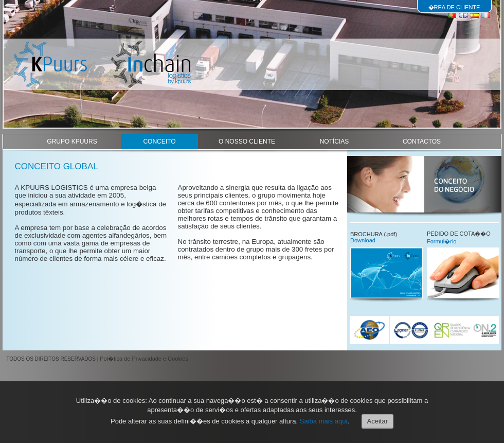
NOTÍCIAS (335, 141)
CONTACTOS (422, 141)
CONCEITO (159, 141)
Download (363, 240)
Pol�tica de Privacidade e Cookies (144, 359)
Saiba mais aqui (324, 421)
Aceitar (377, 421)
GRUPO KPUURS (72, 141)
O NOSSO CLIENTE (247, 141)
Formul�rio (442, 241)
